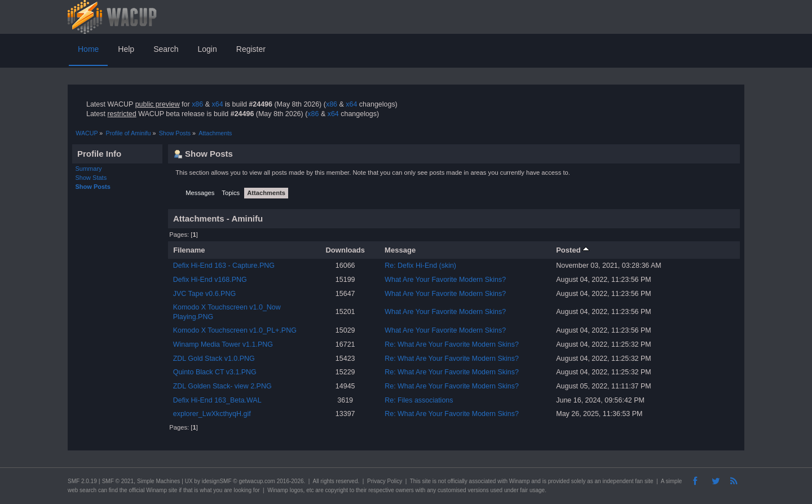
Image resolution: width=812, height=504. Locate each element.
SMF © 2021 (118, 481)
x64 (217, 104)
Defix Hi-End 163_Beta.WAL (217, 400)
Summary (89, 169)
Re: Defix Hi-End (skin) (420, 266)
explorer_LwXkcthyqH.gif (212, 414)
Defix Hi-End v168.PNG (210, 280)
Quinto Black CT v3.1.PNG (215, 372)
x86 (197, 104)
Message (400, 250)
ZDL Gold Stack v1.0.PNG (214, 359)
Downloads (345, 250)
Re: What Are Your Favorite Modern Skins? (452, 344)
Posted (573, 250)
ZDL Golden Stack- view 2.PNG (222, 386)
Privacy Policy (385, 481)
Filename (189, 250)
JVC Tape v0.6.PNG (204, 294)
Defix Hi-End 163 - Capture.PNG (224, 266)
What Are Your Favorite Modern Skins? (445, 280)
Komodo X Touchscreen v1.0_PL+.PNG (235, 330)
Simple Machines (158, 481)
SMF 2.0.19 (82, 481)
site (426, 481)
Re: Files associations (419, 400)
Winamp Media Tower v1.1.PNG (223, 344)
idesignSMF (217, 481)
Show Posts (93, 187)
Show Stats (91, 178)
